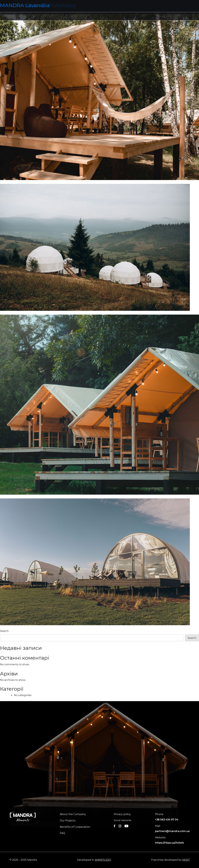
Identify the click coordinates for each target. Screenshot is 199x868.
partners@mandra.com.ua (172, 831)
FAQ (62, 833)
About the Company (73, 814)
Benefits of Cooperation (75, 827)
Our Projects (68, 821)
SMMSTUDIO (103, 860)
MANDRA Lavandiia (25, 5)
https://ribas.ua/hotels (169, 843)
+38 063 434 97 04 (167, 820)
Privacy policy (122, 814)
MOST (186, 860)
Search (4, 631)
